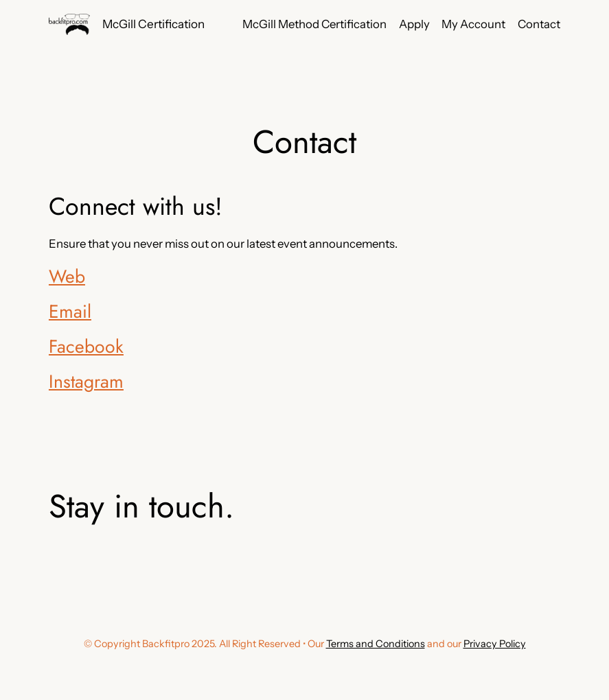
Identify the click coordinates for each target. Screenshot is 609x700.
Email (70, 312)
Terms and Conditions (376, 644)
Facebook (86, 347)
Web (67, 277)
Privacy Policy (495, 644)
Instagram (86, 382)
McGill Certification (153, 24)
